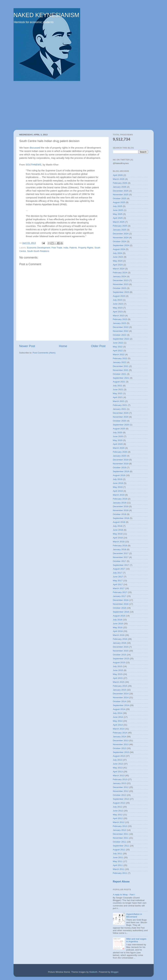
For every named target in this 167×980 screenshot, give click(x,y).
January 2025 (120, 230)
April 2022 (118, 351)
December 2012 (121, 787)
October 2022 (120, 335)
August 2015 (119, 662)
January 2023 (120, 323)
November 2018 (121, 510)
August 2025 (119, 202)
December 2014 (121, 694)
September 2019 (121, 471)
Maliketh (93, 972)
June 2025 (118, 210)
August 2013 (119, 756)
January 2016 (120, 643)
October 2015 (120, 655)
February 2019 (120, 499)
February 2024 (120, 273)
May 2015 (118, 674)
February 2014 (120, 733)
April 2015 (118, 678)
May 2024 (118, 261)
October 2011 (120, 842)
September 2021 (121, 378)
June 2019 (118, 483)
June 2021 (118, 390)
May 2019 (118, 487)
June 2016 (118, 624)
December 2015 (121, 647)
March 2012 (119, 822)
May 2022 (118, 347)
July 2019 (118, 479)
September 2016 (121, 612)
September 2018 (121, 518)
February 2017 (120, 592)
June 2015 (118, 670)
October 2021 (120, 374)
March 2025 (119, 222)
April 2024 (118, 265)
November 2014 (121, 697)
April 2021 (118, 397)
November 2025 (121, 195)
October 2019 (120, 468)
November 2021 (121, 370)
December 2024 (121, 234)
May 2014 (118, 721)
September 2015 (121, 659)
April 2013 (118, 772)
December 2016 (121, 600)
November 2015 (121, 651)
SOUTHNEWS (33, 165)
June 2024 (118, 257)
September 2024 (121, 245)
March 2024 (119, 269)
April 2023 (118, 312)
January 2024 (120, 276)
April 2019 (118, 491)
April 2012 (118, 818)
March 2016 (119, 635)
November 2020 (121, 417)
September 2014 (121, 705)
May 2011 (118, 861)
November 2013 (121, 744)
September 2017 (121, 565)
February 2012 (120, 826)
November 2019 (121, 464)
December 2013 (121, 740)
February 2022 (120, 358)
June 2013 (118, 764)
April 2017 (118, 584)
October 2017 (120, 561)
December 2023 (121, 280)
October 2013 (120, 748)
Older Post (98, 346)
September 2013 (121, 752)
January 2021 (120, 409)
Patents (73, 248)
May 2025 (118, 214)
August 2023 (119, 296)
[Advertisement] (84, 105)
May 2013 (118, 768)
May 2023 (118, 308)
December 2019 (121, 460)
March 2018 (119, 542)
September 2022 (121, 339)
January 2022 (120, 362)
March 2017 (119, 588)
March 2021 (119, 401)
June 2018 (118, 530)
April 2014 (118, 725)
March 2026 (119, 179)
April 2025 (118, 218)
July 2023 (118, 300)
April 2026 (118, 175)
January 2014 (120, 737)
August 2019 (119, 475)
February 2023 (120, 319)
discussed (35, 148)
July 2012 (118, 807)
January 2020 (120, 456)
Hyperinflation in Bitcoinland (134, 915)
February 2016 (120, 639)
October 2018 (120, 514)
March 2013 (119, 776)
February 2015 (120, 686)
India (66, 248)
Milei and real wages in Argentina (136, 940)
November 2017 (121, 557)
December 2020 (121, 413)
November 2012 (121, 791)
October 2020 (120, 421)
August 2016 (119, 616)
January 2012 (120, 830)
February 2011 (120, 873)
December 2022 (121, 327)
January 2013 (120, 783)
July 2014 (118, 713)
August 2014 (119, 709)
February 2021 (120, 405)
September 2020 (121, 425)
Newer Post (27, 346)
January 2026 (120, 187)
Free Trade (57, 248)
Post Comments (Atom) (44, 353)
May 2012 (118, 815)
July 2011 (118, 854)
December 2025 (121, 191)
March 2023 (119, 316)
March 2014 (119, 729)
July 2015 (118, 666)
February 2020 (120, 452)
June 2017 (118, 577)
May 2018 (118, 534)
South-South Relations (38, 251)
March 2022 (119, 354)
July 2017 (118, 573)
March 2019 (119, 495)
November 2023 (121, 284)
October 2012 (120, 795)
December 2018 (121, 506)
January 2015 (120, 690)
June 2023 (118, 304)
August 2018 (119, 522)
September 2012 (121, 799)
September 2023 (121, 292)
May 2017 (118, 581)
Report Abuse (121, 882)
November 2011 (121, 838)
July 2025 (118, 206)
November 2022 (121, 331)
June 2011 (118, 857)
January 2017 (120, 596)
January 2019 (120, 503)
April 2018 (118, 538)
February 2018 (120, 546)
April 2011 (118, 865)
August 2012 (119, 803)
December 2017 (121, 553)
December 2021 (121, 366)
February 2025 (120, 226)
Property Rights (86, 248)
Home (63, 346)
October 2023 (120, 288)
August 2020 (119, 429)
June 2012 (118, 811)
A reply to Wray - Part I (124, 895)
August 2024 (119, 249)
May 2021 (118, 393)
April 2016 (118, 631)
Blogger (115, 972)
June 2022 (118, 343)
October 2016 (120, 608)
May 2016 (118, 627)
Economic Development (39, 248)
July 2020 (118, 433)
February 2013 (120, 779)
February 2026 (120, 183)
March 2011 (119, 869)
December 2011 (121, 834)
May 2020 (118, 440)
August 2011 (119, 850)
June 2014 (118, 717)
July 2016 (118, 620)
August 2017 (119, 569)
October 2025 (120, 198)
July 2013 (118, 760)
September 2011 (121, 846)
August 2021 (119, 382)
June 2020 (118, 436)
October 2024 (120, 241)
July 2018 (118, 526)
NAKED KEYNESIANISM (46, 15)
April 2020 (118, 444)
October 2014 (120, 701)
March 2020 (119, 448)
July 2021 (118, 386)
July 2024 (118, 253)
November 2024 (121, 238)
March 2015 (119, 682)
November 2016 (121, 604)
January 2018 (120, 549)
